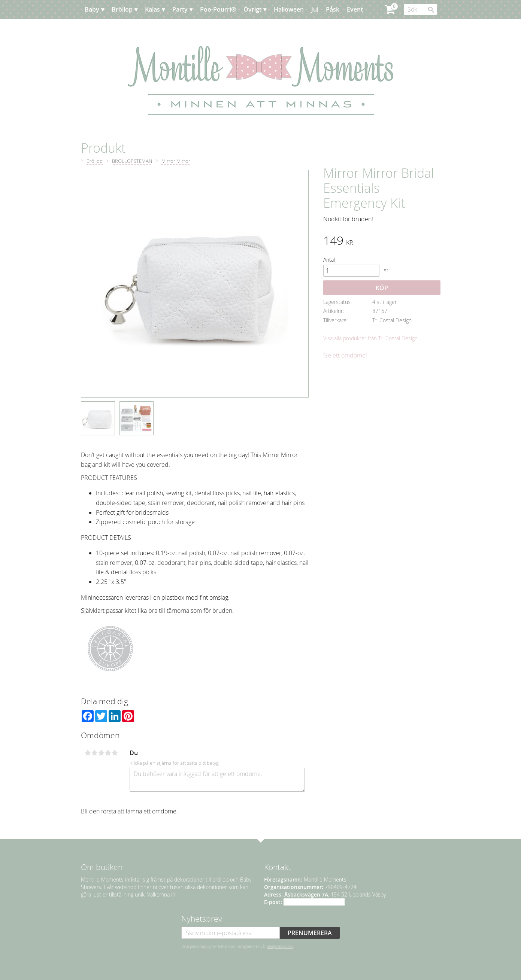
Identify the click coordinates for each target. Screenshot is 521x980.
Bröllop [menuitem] (122, 9)
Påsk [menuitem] (333, 9)
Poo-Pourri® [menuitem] (218, 9)
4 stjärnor (108, 753)
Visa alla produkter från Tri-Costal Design (370, 338)
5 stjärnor (115, 753)
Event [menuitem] (355, 9)
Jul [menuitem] (315, 9)
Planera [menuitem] (103, 28)
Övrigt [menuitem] (252, 9)
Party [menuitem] (180, 9)
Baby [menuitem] (92, 9)
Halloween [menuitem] (289, 9)
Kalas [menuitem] (152, 9)
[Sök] (431, 10)
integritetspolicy (280, 946)
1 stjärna (88, 753)
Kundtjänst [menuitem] (137, 28)
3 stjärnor (102, 753)
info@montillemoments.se (314, 902)
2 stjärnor (95, 753)
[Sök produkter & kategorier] (420, 9)
